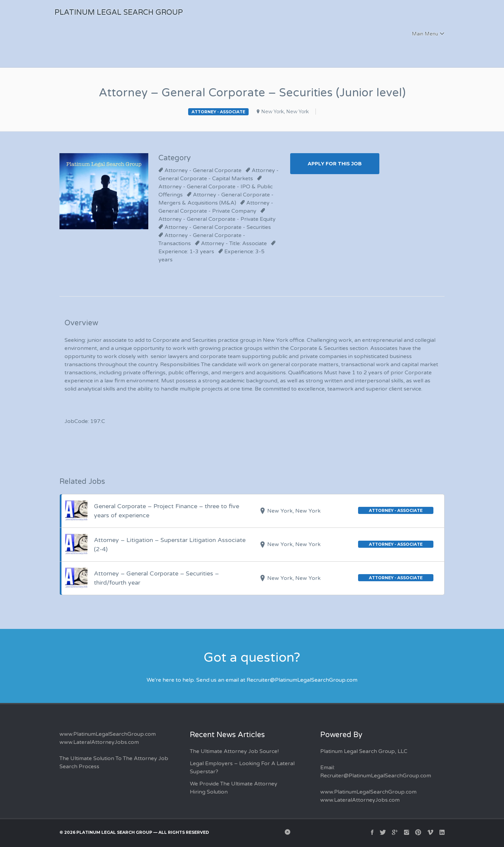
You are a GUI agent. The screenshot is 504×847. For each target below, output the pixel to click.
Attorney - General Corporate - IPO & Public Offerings (216, 191)
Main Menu (425, 34)
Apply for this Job (335, 164)
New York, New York (285, 112)
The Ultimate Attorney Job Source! (234, 751)
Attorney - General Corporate (203, 170)
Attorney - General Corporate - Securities (218, 227)
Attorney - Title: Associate (234, 243)
